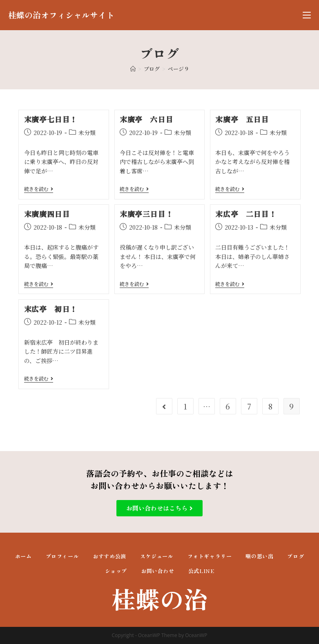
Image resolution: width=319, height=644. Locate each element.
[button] (159, 508)
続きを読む (39, 189)
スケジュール (157, 556)
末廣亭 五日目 (242, 119)
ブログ (296, 556)
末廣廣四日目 (47, 214)
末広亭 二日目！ (246, 214)
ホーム (23, 556)
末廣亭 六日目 (146, 119)
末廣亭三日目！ (146, 214)
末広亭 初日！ (51, 309)
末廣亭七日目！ (51, 119)
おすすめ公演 (109, 556)
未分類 (87, 133)
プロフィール (62, 556)
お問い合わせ (158, 571)
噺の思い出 (259, 556)
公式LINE (201, 571)
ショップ (116, 571)
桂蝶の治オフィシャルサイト (61, 15)
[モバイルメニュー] (307, 15)
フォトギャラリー (210, 556)
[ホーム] (133, 69)
